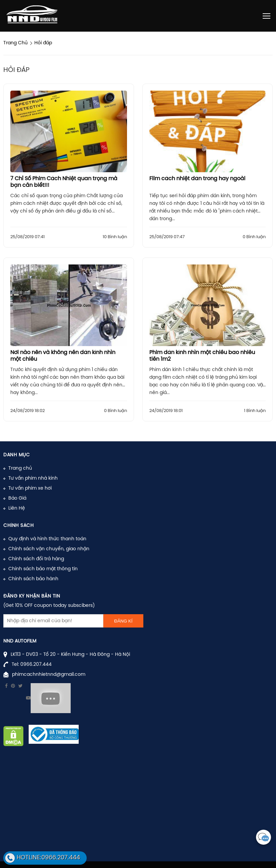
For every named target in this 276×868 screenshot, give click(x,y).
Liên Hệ (17, 508)
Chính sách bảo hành (33, 579)
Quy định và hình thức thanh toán (47, 539)
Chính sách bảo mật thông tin (43, 569)
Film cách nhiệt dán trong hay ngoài (197, 179)
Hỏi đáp (43, 43)
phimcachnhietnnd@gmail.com (49, 675)
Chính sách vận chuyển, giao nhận (49, 549)
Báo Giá (17, 498)
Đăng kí (123, 621)
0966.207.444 (36, 665)
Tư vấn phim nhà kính (33, 478)
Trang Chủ (15, 43)
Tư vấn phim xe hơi (30, 488)
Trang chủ (20, 468)
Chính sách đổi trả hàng (36, 559)
